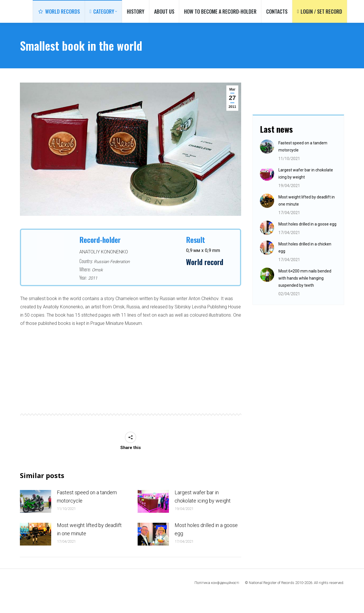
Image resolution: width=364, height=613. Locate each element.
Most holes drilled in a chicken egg (305, 264)
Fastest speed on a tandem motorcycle (87, 512)
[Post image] (36, 517)
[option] (131, 379)
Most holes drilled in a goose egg (206, 545)
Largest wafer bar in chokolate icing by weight (203, 512)
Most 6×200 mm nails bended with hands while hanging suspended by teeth (305, 294)
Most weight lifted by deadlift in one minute (89, 545)
